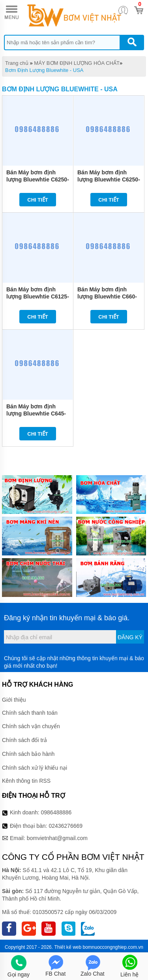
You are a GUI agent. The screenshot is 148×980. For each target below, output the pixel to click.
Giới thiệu (14, 700)
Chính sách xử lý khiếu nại (35, 768)
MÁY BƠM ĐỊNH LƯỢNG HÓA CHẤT (77, 63)
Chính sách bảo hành (28, 754)
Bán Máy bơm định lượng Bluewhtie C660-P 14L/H (107, 296)
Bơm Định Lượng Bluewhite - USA (44, 70)
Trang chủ (17, 63)
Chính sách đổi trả (24, 740)
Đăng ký (130, 637)
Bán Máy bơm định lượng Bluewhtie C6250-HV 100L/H (38, 179)
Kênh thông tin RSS (26, 781)
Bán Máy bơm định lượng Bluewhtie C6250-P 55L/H (109, 179)
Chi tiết (38, 200)
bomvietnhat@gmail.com (57, 838)
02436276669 (66, 826)
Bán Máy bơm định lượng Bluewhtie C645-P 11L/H (36, 414)
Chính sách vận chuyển (31, 726)
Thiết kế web (68, 947)
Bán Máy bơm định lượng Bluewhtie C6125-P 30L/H (38, 296)
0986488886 (56, 812)
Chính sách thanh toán (30, 713)
